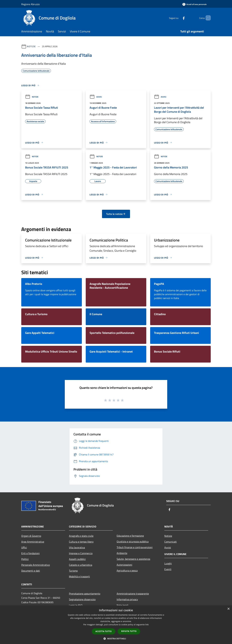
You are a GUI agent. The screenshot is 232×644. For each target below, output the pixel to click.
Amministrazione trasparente (133, 594)
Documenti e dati (31, 571)
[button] (116, 639)
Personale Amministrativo (36, 565)
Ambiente (122, 553)
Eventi (168, 569)
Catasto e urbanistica (81, 565)
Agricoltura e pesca (127, 570)
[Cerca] (207, 18)
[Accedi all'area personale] (194, 4)
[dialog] (116, 625)
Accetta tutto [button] (104, 631)
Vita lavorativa (77, 547)
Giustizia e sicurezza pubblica (133, 541)
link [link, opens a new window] (147, 625)
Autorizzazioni (124, 565)
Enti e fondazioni (30, 553)
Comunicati (171, 542)
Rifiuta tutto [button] (129, 631)
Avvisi (96, 97)
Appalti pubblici (77, 559)
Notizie (31, 46)
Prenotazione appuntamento (85, 594)
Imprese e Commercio (81, 553)
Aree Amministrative (33, 542)
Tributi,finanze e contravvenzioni (135, 547)
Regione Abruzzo (30, 4)
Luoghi (168, 563)
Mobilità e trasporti (79, 576)
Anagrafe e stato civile (81, 536)
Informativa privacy (127, 599)
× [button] (228, 609)
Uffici (24, 547)
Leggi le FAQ (76, 605)
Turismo (73, 571)
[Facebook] (178, 18)
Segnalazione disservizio (82, 599)
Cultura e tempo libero (81, 542)
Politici (25, 559)
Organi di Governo (31, 536)
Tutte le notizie (116, 214)
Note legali (123, 605)
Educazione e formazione (130, 536)
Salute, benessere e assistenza (133, 559)
